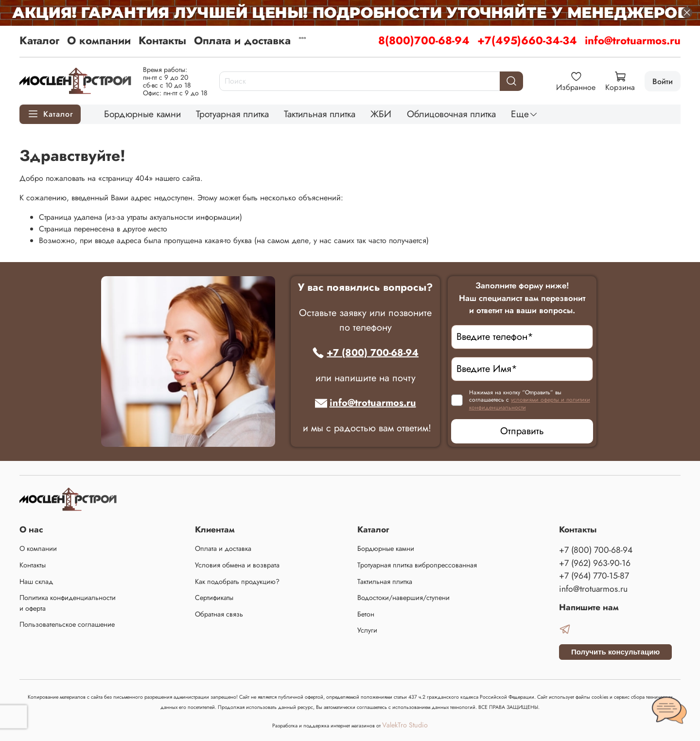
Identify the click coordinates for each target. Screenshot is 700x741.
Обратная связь (219, 614)
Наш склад (36, 582)
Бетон (366, 614)
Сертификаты (214, 598)
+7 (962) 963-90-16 (595, 563)
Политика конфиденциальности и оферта (68, 603)
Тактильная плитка (320, 114)
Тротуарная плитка (232, 114)
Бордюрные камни (142, 114)
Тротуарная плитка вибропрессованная (417, 565)
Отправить (522, 431)
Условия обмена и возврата (237, 565)
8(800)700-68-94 (424, 40)
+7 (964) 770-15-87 (594, 576)
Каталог (39, 40)
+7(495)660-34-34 (527, 40)
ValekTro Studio (405, 725)
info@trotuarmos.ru (633, 40)
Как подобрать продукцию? (237, 582)
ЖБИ (381, 114)
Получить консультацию (615, 652)
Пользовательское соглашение (67, 624)
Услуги (367, 630)
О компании (99, 40)
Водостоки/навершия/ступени (403, 598)
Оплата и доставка (242, 40)
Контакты (162, 40)
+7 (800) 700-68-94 (365, 353)
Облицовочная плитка (451, 114)
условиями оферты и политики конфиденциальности (530, 404)
